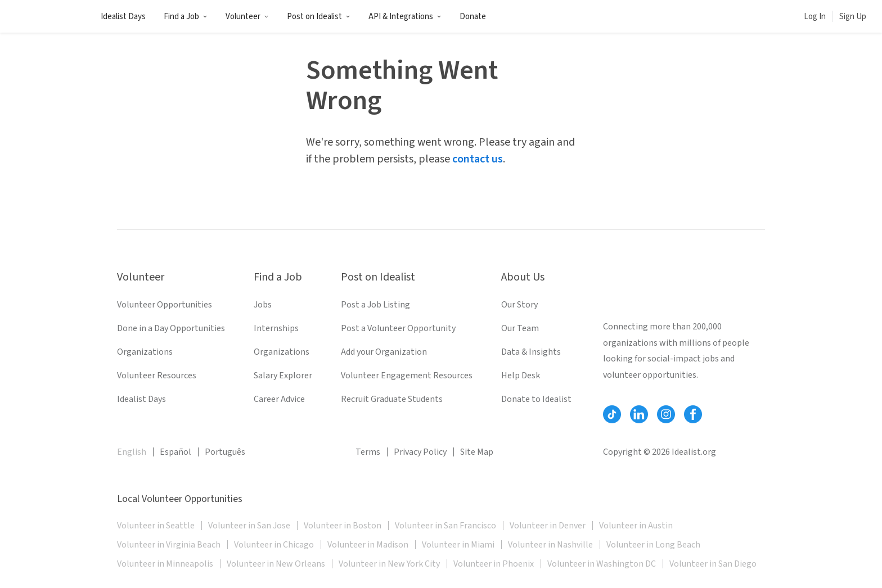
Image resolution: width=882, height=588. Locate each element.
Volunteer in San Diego (713, 564)
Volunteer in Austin (636, 526)
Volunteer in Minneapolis (165, 564)
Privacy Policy (420, 452)
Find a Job (186, 17)
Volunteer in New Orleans (276, 564)
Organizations (145, 352)
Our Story (519, 305)
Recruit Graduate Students (392, 399)
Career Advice (279, 399)
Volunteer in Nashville (550, 545)
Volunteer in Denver (548, 526)
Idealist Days (123, 17)
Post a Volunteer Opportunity (398, 328)
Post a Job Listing (375, 305)
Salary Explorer (283, 376)
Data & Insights (531, 352)
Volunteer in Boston (343, 526)
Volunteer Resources (157, 376)
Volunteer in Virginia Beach (169, 545)
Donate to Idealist (536, 399)
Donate (473, 17)
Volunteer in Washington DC (602, 564)
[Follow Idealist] (612, 414)
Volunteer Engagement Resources (407, 376)
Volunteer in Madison (368, 545)
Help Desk (521, 376)
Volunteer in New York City (389, 564)
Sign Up (853, 17)
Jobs (263, 305)
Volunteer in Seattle (156, 526)
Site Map (477, 452)
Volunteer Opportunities (165, 305)
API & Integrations (405, 17)
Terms (368, 452)
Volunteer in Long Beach (653, 545)
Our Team (520, 328)
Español (175, 452)
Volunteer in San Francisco (445, 526)
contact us (478, 159)
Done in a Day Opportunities (171, 328)
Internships (276, 328)
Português (225, 452)
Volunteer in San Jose (249, 526)
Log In (815, 17)
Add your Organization (384, 352)
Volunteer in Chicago (274, 545)
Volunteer (247, 17)
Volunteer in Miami (458, 545)
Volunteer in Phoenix (494, 564)
